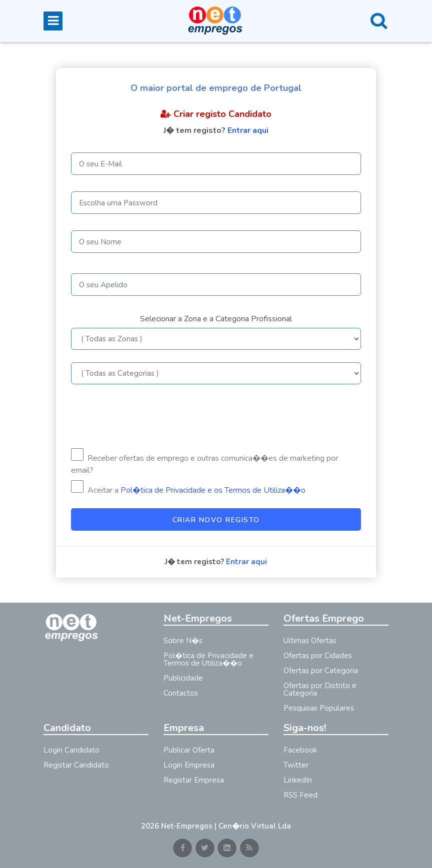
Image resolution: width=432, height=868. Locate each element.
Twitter (296, 765)
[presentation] (147, 416)
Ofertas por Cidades (318, 656)
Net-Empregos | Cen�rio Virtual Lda (226, 826)
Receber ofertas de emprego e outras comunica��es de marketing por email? (204, 462)
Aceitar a (188, 488)
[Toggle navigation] (53, 21)
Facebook (300, 750)
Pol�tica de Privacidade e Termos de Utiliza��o (208, 659)
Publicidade (183, 678)
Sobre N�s (183, 641)
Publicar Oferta (189, 750)
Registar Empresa (194, 780)
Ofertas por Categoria (321, 671)
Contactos (181, 693)
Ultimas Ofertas (310, 641)
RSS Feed (300, 795)
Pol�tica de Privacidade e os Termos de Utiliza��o (213, 490)
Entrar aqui (248, 130)
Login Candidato (71, 750)
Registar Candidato (76, 765)
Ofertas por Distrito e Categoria (320, 689)
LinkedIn (298, 780)
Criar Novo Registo (216, 520)
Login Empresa (189, 765)
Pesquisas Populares (319, 708)
